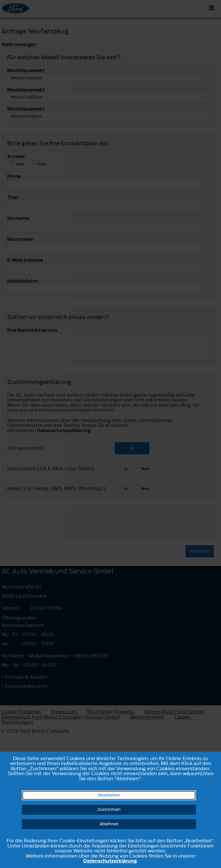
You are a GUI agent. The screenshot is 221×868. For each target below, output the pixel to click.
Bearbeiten (109, 795)
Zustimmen (109, 810)
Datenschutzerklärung (110, 861)
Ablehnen (109, 824)
